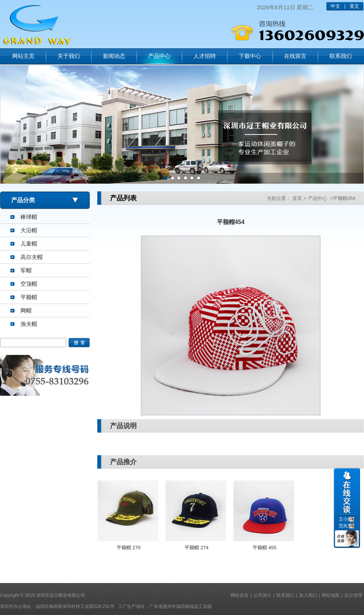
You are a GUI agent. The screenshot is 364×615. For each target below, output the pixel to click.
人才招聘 (205, 56)
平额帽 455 (264, 548)
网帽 (26, 310)
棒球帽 (29, 217)
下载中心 (250, 56)
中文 (335, 6)
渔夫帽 (29, 324)
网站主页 (23, 56)
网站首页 (240, 595)
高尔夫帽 (32, 257)
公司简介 (263, 595)
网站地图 (331, 595)
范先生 (345, 526)
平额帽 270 (129, 548)
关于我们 (69, 56)
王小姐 (345, 519)
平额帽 (29, 297)
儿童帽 (29, 244)
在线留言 (295, 56)
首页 (297, 198)
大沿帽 (29, 230)
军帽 (26, 270)
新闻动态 (114, 56)
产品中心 (159, 56)
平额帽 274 (196, 548)
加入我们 (308, 595)
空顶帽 (29, 284)
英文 (354, 6)
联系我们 (341, 56)
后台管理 (353, 595)
